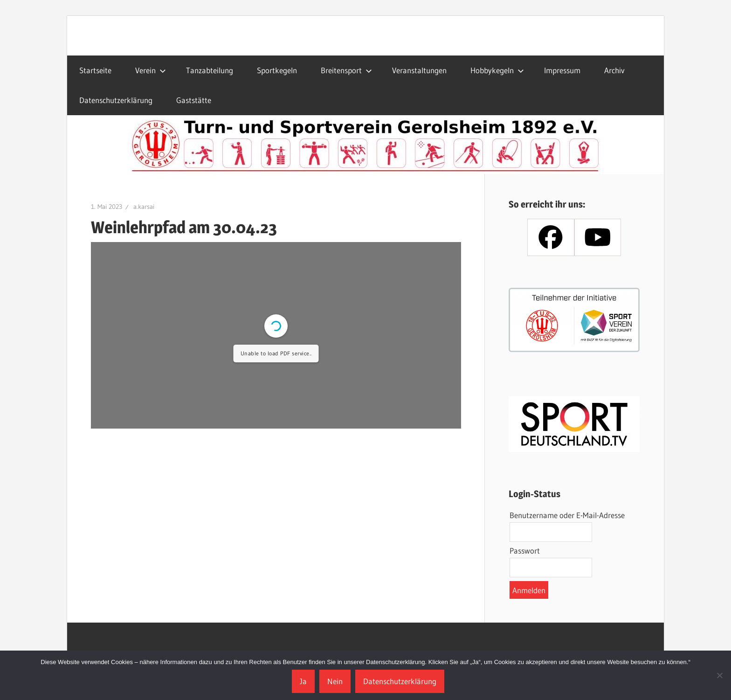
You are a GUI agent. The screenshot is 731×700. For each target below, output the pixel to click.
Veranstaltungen (419, 70)
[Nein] (719, 675)
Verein (151, 70)
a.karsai (144, 207)
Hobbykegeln (497, 70)
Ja (303, 681)
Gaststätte (194, 100)
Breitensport (346, 70)
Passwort (525, 551)
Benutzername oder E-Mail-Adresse (567, 515)
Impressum (562, 70)
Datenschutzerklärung (116, 100)
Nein (335, 681)
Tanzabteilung (210, 70)
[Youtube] (598, 237)
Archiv (614, 70)
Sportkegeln (277, 70)
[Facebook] (551, 237)
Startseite (95, 70)
